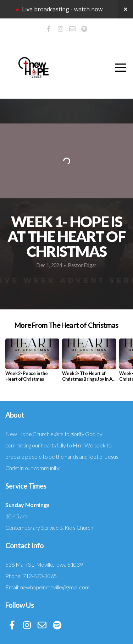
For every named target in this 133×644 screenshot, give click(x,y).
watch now (88, 9)
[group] (32, 363)
